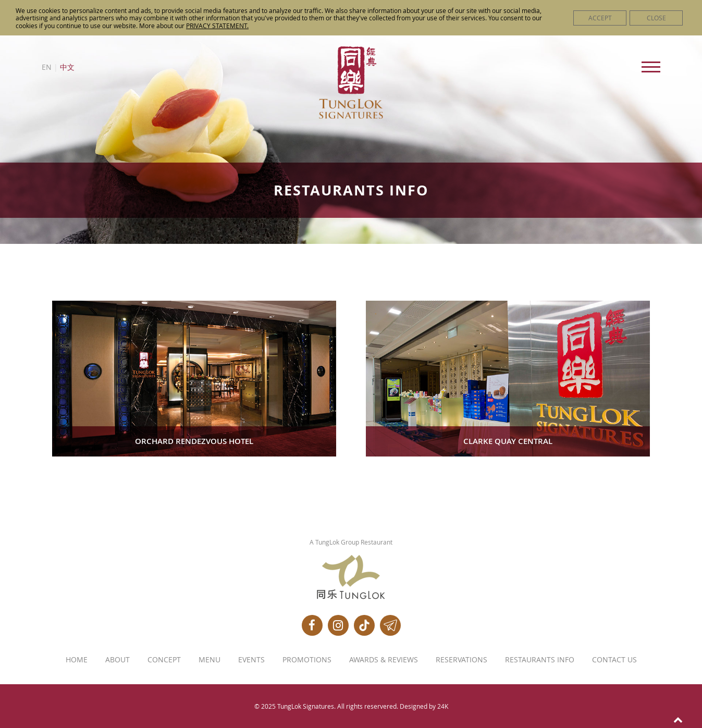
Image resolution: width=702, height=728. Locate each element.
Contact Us (614, 660)
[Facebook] (312, 625)
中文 (67, 67)
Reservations (461, 660)
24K (443, 706)
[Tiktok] (364, 625)
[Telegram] (390, 625)
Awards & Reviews (384, 660)
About (118, 660)
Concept (164, 660)
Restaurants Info (540, 660)
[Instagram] (338, 625)
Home (77, 660)
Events (251, 660)
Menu (210, 660)
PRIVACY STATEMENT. (217, 26)
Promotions (307, 660)
